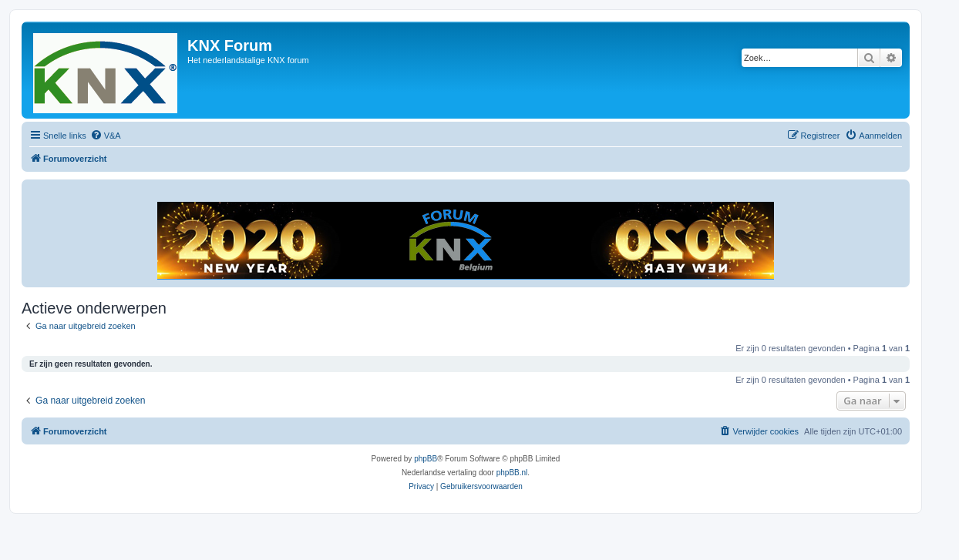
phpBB (426, 459)
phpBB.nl (512, 473)
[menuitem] (106, 136)
